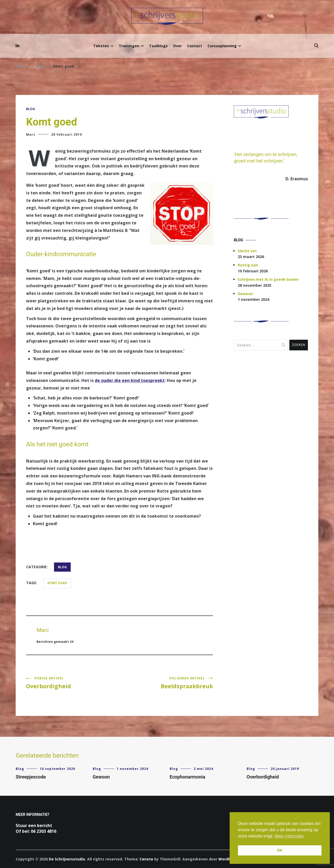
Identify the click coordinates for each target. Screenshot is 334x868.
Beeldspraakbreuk (166, 683)
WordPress (229, 859)
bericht (45, 825)
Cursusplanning (222, 46)
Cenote (146, 859)
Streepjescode (31, 777)
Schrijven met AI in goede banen (268, 279)
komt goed (57, 583)
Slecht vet (247, 251)
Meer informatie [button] (289, 836)
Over (177, 46)
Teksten (101, 46)
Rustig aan (248, 265)
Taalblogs (158, 46)
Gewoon (245, 294)
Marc (31, 134)
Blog (31, 109)
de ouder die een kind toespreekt (130, 380)
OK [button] (280, 850)
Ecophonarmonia (187, 777)
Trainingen (129, 46)
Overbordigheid (73, 683)
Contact (195, 46)
